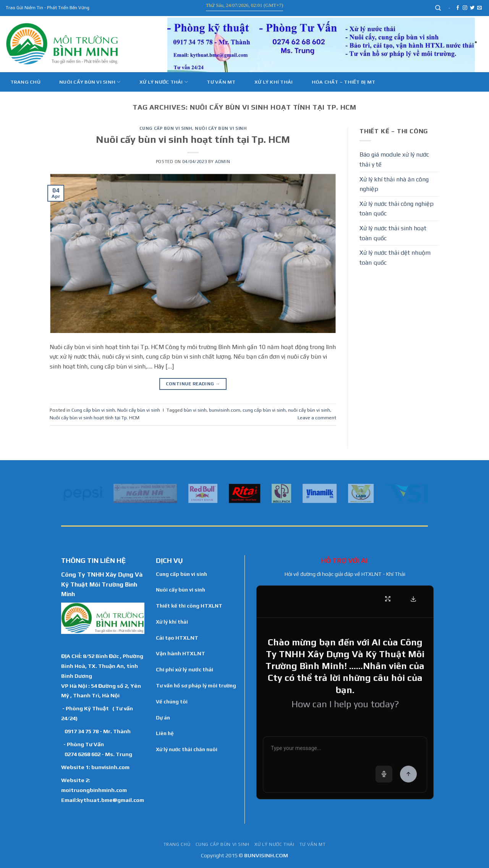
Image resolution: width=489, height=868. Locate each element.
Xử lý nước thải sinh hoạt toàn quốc (393, 233)
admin (223, 162)
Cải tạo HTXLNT (177, 638)
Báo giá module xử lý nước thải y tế (394, 159)
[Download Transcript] (413, 599)
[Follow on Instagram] (465, 8)
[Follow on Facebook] (458, 8)
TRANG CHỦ (177, 844)
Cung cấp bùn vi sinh (166, 128)
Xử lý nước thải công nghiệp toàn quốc (397, 209)
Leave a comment (317, 418)
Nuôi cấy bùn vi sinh (90, 82)
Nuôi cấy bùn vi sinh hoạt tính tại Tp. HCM (193, 139)
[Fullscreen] (388, 599)
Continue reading (193, 384)
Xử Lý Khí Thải (274, 82)
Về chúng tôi (172, 702)
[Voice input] (384, 774)
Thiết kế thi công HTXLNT (189, 606)
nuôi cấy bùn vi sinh (309, 410)
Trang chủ (25, 82)
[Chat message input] (345, 750)
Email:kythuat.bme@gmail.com (103, 800)
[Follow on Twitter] (472, 8)
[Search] (438, 8)
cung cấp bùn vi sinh (264, 410)
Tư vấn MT (221, 82)
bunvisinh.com (225, 410)
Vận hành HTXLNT (181, 653)
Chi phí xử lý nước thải (185, 669)
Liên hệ (165, 733)
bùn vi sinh (195, 410)
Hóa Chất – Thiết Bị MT (344, 82)
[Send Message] (408, 774)
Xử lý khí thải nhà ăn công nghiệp (394, 184)
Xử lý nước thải (164, 82)
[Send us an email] (479, 8)
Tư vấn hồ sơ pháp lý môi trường (196, 685)
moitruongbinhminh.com (94, 790)
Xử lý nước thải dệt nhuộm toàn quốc (395, 258)
